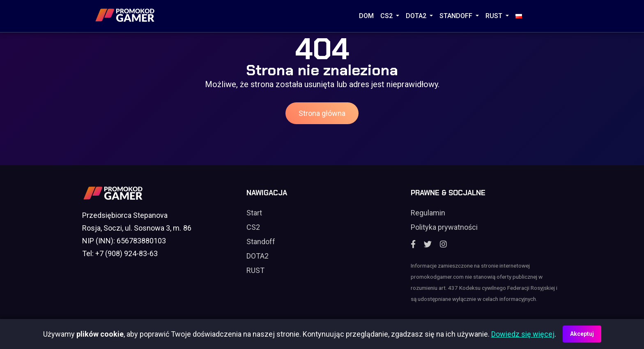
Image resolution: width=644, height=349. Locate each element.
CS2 (387, 16)
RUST (495, 16)
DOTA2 (417, 16)
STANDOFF (457, 16)
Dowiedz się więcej (523, 334)
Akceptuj (582, 334)
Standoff (261, 242)
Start (254, 213)
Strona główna (322, 113)
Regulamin (428, 213)
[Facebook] (413, 244)
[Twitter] (428, 244)
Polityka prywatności (444, 227)
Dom (366, 16)
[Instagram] (443, 244)
